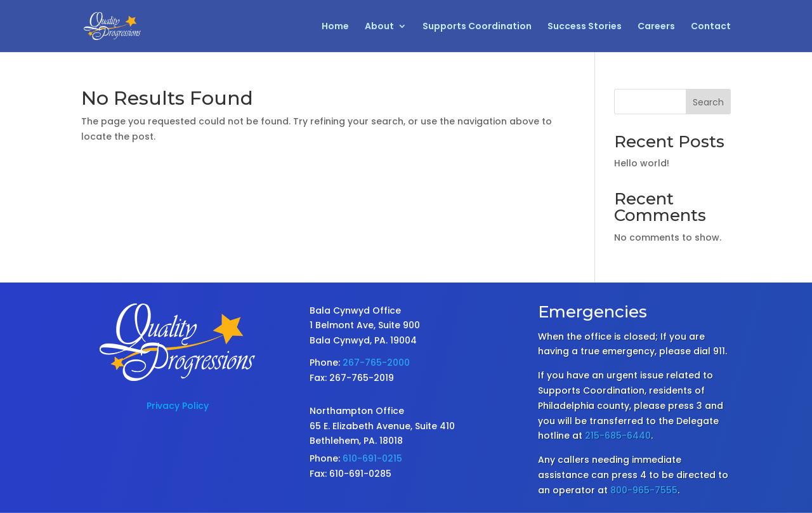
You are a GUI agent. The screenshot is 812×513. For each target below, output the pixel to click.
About (379, 27)
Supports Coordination (477, 27)
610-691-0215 (372, 458)
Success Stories (585, 27)
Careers (656, 27)
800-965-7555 (644, 490)
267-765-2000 (376, 363)
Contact (711, 27)
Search (708, 102)
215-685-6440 (618, 436)
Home (335, 27)
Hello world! (642, 163)
